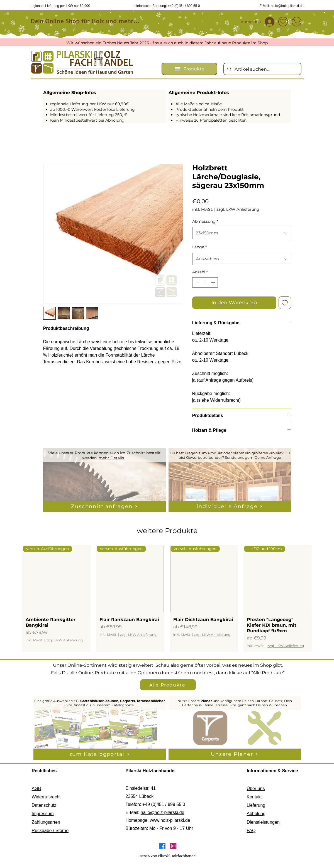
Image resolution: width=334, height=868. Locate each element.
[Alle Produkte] (168, 685)
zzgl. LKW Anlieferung (238, 209)
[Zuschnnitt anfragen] (104, 506)
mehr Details (111, 458)
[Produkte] (189, 69)
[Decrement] (197, 282)
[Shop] (297, 22)
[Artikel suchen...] (262, 69)
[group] (167, 599)
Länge (199, 247)
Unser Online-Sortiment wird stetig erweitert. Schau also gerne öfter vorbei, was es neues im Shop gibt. (168, 665)
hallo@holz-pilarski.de (163, 812)
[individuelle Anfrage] (230, 506)
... (125, 458)
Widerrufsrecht (46, 797)
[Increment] (214, 282)
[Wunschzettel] (283, 22)
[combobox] (242, 233)
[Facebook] (162, 846)
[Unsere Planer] (235, 754)
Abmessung (205, 221)
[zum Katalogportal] (100, 754)
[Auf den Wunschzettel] (285, 303)
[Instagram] (173, 846)
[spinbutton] (205, 282)
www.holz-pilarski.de (170, 820)
